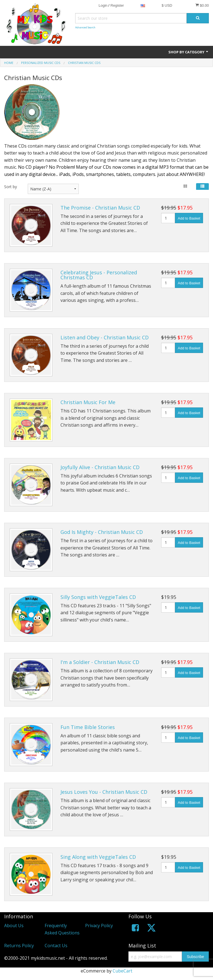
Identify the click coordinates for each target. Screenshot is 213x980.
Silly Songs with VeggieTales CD (98, 597)
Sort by (11, 187)
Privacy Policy (99, 926)
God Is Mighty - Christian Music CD (102, 532)
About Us (14, 926)
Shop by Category (189, 52)
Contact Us (56, 946)
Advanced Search (85, 27)
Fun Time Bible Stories (88, 727)
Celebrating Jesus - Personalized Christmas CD (99, 275)
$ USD (167, 5)
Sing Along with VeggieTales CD (98, 857)
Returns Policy (19, 946)
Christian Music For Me (88, 402)
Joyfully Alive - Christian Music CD (100, 467)
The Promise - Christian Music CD (100, 208)
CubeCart (122, 971)
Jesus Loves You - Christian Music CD (104, 792)
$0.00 (202, 5)
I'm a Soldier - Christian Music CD (100, 662)
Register (117, 5)
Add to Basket (189, 218)
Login (103, 5)
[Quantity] (168, 218)
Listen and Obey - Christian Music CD (105, 337)
